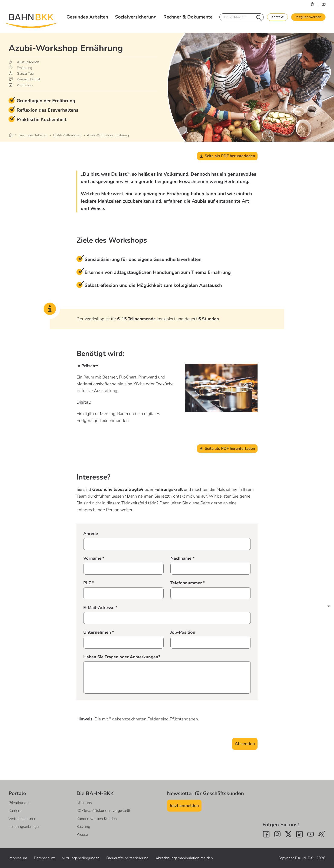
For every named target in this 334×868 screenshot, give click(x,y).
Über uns (84, 803)
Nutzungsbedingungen (81, 858)
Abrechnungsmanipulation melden (184, 858)
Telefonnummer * (188, 583)
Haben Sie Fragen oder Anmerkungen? (122, 657)
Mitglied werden (308, 17)
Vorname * (94, 558)
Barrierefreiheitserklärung (127, 858)
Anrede (91, 534)
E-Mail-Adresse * (100, 608)
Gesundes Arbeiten (87, 17)
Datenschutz (44, 858)
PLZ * (89, 583)
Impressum (18, 858)
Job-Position (183, 632)
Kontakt (277, 17)
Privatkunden (19, 803)
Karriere (15, 811)
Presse (82, 834)
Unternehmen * (99, 632)
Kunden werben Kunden (97, 819)
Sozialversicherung (136, 17)
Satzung (83, 827)
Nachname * (182, 558)
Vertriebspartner (22, 819)
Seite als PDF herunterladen (227, 156)
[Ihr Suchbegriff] (236, 17)
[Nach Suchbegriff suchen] (259, 17)
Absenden (245, 744)
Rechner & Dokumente (188, 17)
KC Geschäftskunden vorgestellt (103, 811)
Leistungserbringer (24, 827)
